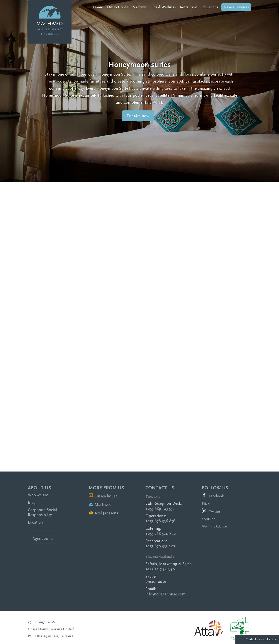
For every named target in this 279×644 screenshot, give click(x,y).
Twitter (214, 512)
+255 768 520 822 (161, 534)
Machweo (140, 7)
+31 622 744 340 (160, 569)
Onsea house (103, 496)
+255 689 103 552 (160, 509)
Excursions (210, 7)
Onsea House (118, 7)
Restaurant (189, 7)
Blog (32, 503)
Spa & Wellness (164, 7)
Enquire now (138, 116)
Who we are (38, 495)
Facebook (216, 496)
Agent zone (43, 539)
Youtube (208, 519)
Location (35, 522)
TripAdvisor (214, 526)
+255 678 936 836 (160, 521)
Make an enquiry (236, 7)
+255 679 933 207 (160, 546)
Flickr (206, 503)
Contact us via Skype (257, 639)
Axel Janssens (103, 513)
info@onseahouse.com (165, 594)
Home (98, 7)
